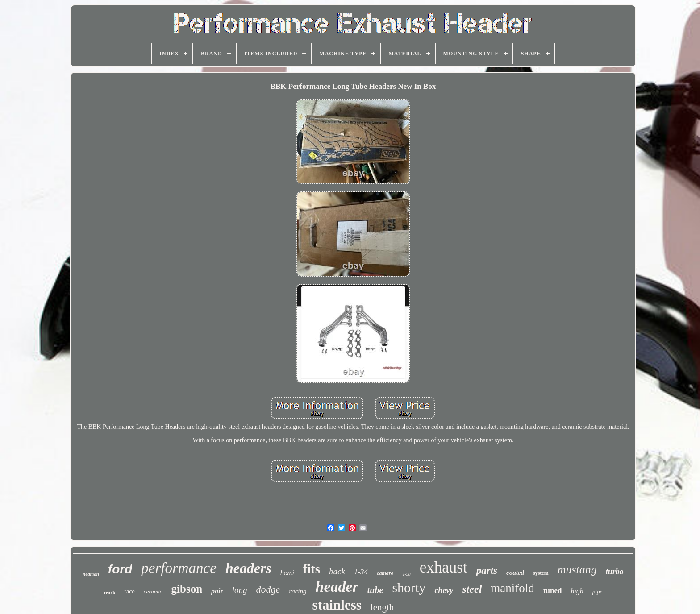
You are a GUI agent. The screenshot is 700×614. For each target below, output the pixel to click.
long (240, 590)
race (129, 591)
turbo (615, 572)
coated (515, 573)
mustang (577, 570)
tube (375, 590)
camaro (385, 573)
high (577, 591)
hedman (91, 574)
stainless (337, 605)
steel (472, 589)
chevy (444, 590)
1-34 (361, 572)
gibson (187, 589)
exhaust (444, 567)
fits (311, 569)
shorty (409, 587)
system (541, 573)
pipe (597, 591)
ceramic (153, 591)
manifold (512, 588)
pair (217, 591)
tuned (553, 591)
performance (179, 568)
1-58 (406, 574)
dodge (268, 589)
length (382, 607)
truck (110, 593)
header (337, 587)
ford (120, 569)
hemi (287, 573)
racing (298, 591)
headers (248, 568)
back (337, 571)
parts (487, 570)
